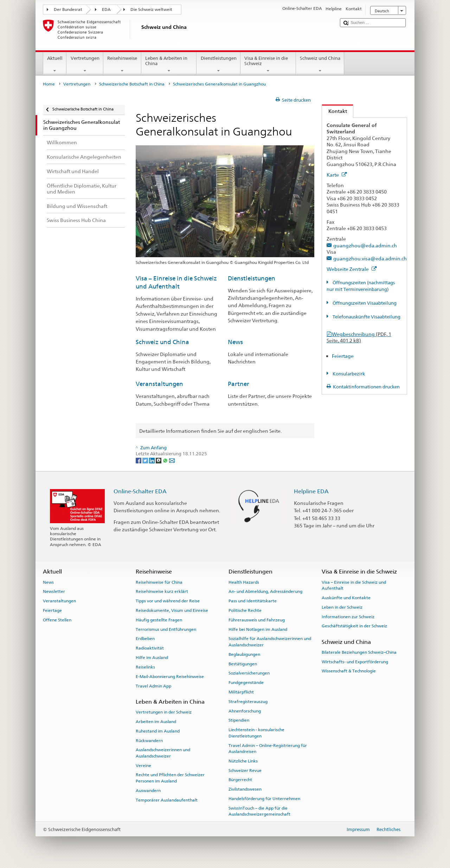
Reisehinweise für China (159, 582)
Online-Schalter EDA (140, 491)
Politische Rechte (245, 610)
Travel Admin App (153, 686)
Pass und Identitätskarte (253, 601)
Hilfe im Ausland (152, 658)
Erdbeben (145, 639)
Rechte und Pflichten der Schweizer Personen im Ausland (170, 778)
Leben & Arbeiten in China (169, 65)
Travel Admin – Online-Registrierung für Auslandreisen (268, 748)
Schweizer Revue (245, 770)
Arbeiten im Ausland (156, 722)
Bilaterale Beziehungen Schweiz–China (359, 652)
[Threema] (159, 460)
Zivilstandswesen (245, 789)
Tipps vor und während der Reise (168, 601)
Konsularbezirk (348, 374)
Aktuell (55, 65)
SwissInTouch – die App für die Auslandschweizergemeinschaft (259, 811)
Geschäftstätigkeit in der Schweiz (354, 626)
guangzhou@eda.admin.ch (365, 245)
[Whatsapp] (166, 460)
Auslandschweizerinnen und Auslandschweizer (163, 753)
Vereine (143, 765)
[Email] (172, 460)
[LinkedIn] (152, 460)
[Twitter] (146, 460)
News (235, 342)
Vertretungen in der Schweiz (164, 712)
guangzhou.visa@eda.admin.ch (370, 258)
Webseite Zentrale (352, 269)
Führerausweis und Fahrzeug (257, 620)
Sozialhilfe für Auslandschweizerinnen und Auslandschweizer (270, 642)
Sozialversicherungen (249, 673)
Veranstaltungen (159, 384)
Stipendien (239, 720)
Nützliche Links (243, 761)
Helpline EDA (311, 491)
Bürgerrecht (240, 780)
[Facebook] (139, 460)
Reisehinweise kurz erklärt (162, 591)
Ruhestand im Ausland (158, 731)
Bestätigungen (243, 664)
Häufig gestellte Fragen (159, 620)
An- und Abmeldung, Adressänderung (265, 591)
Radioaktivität (150, 648)
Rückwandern (149, 740)
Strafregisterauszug (248, 702)
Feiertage (343, 356)
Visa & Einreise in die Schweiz (268, 65)
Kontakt (335, 111)
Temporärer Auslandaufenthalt (167, 800)
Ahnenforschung (245, 711)
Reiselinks (145, 667)
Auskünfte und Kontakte (346, 598)
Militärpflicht (241, 692)
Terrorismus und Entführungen (166, 629)
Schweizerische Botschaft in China (132, 84)
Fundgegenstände (246, 683)
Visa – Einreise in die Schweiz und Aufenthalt (354, 585)
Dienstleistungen (218, 65)
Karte (337, 175)
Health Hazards (244, 582)
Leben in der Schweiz (342, 607)
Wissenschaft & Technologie (349, 671)
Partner (239, 384)
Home (49, 84)
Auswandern (148, 791)
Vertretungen (85, 65)
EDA (106, 9)
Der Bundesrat (68, 9)
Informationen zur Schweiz (348, 616)
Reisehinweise (122, 65)
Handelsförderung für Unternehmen (264, 799)
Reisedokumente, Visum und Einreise (172, 610)
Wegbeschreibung (359, 337)
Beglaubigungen (244, 654)
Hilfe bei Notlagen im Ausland (258, 629)
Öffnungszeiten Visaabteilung (364, 303)
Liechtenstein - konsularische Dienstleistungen (256, 733)
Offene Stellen (57, 620)
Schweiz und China (320, 65)
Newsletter (54, 591)
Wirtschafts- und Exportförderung (355, 662)
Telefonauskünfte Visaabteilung (366, 317)
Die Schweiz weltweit (151, 9)
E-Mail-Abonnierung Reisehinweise (170, 677)
